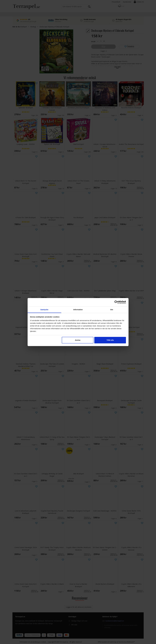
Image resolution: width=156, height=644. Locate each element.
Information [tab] (78, 310)
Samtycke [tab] (44, 310)
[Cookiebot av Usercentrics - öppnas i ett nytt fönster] (116, 302)
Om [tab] (112, 310)
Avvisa (78, 340)
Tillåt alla (110, 340)
